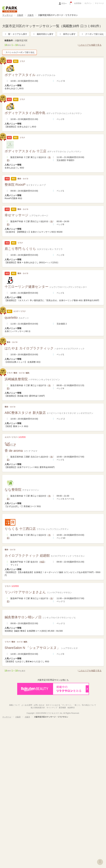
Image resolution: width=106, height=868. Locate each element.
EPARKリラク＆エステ (10, 9)
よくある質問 (27, 705)
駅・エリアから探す (16, 34)
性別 (64, 3)
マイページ (99, 3)
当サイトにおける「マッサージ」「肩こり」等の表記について (71, 705)
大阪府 (20, 15)
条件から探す (67, 34)
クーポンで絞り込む (93, 34)
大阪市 (30, 15)
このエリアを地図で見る (90, 45)
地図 (42, 562)
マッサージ (7, 15)
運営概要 (62, 708)
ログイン (88, 3)
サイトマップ (52, 708)
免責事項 (71, 708)
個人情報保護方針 (38, 708)
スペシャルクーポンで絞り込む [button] (20, 52)
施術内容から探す (43, 34)
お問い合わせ (39, 705)
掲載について (15, 705)
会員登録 (78, 3)
